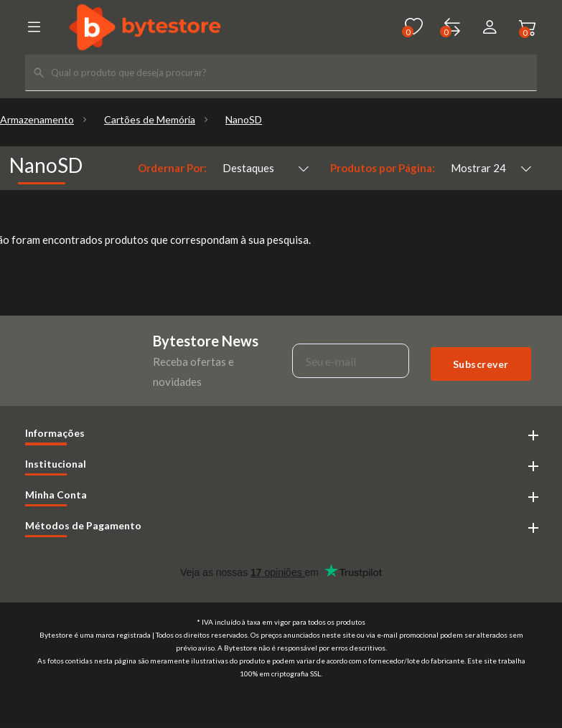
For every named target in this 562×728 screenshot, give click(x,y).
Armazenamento (37, 119)
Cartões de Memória (150, 119)
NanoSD (244, 119)
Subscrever (481, 364)
